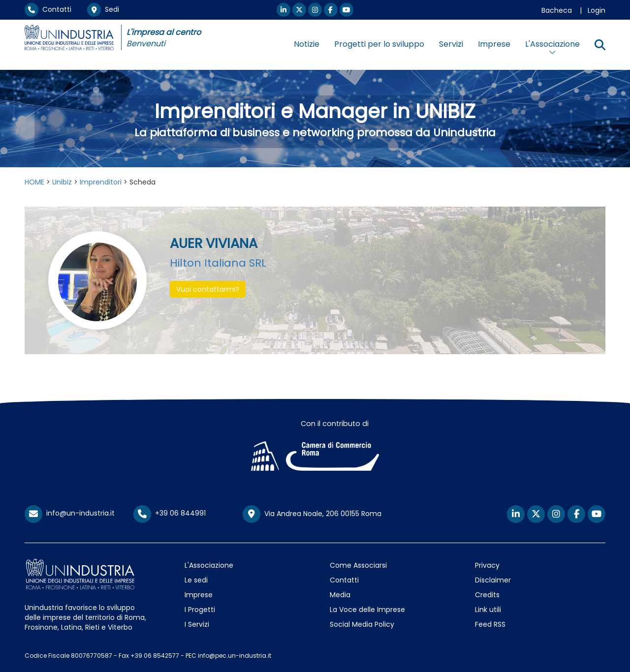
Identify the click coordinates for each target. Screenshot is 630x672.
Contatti (48, 9)
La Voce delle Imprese (367, 610)
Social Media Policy (362, 624)
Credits (487, 595)
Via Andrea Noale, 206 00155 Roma (312, 514)
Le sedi (196, 580)
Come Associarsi (358, 565)
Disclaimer (493, 580)
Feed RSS (490, 624)
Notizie (307, 44)
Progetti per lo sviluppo (379, 44)
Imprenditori (101, 182)
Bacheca (557, 10)
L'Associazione (209, 565)
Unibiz (62, 182)
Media (340, 595)
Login (597, 10)
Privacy (487, 565)
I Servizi (197, 624)
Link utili (488, 610)
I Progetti (200, 610)
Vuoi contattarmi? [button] (208, 289)
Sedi (103, 9)
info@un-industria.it (70, 513)
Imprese (494, 44)
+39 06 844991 (170, 513)
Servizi (451, 44)
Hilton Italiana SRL (218, 263)
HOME (34, 182)
